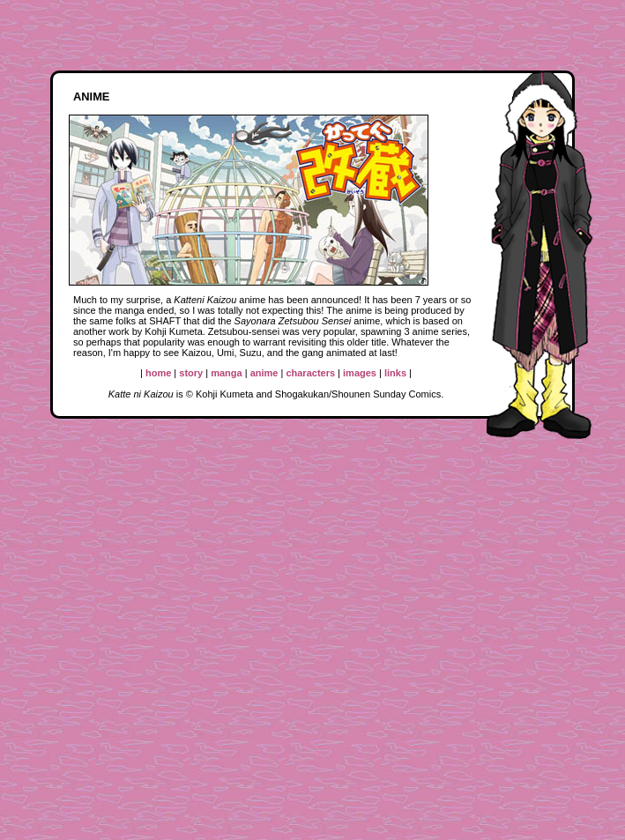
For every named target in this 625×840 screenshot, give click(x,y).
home (158, 373)
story (191, 373)
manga (226, 373)
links (395, 373)
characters (310, 373)
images (360, 373)
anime (264, 373)
